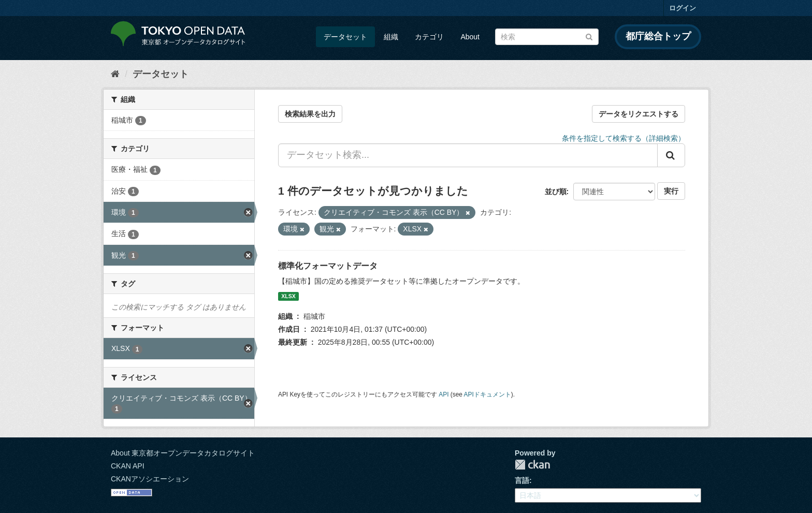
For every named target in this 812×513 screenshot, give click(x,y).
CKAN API (128, 466)
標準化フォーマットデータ (328, 266)
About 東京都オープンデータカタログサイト (183, 453)
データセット (345, 37)
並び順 (556, 192)
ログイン (683, 8)
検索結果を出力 (310, 114)
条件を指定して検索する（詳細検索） (624, 138)
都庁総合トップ (658, 36)
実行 (671, 191)
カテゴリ (429, 37)
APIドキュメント (488, 394)
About (470, 37)
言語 (522, 480)
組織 (391, 37)
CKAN (532, 465)
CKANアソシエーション (150, 479)
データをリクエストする (639, 114)
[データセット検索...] (468, 155)
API (444, 394)
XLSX (288, 296)
